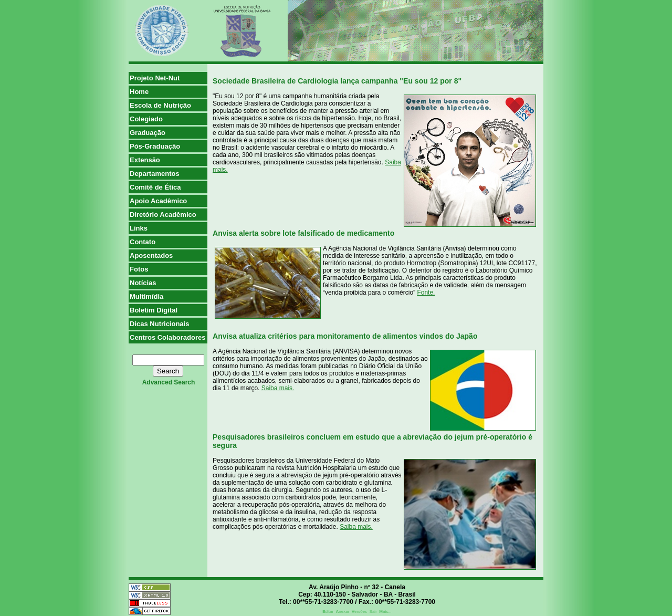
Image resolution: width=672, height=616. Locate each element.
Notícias (143, 283)
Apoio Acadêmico (158, 201)
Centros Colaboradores (167, 337)
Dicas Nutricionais (159, 324)
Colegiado (146, 119)
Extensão (145, 160)
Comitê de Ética (155, 187)
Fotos (139, 269)
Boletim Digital (154, 310)
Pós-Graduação (155, 146)
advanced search (169, 382)
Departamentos (155, 174)
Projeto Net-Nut (155, 78)
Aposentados (151, 255)
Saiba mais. (278, 388)
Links (139, 228)
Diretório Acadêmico (163, 215)
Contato (143, 242)
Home (139, 92)
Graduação (148, 133)
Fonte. (426, 293)
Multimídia (146, 296)
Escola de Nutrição (160, 105)
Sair (373, 612)
